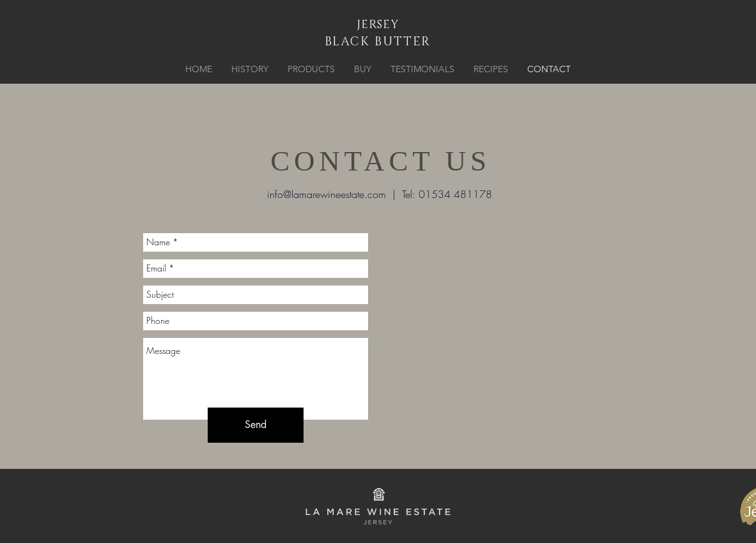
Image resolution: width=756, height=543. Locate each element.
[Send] (256, 425)
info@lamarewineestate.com (327, 194)
